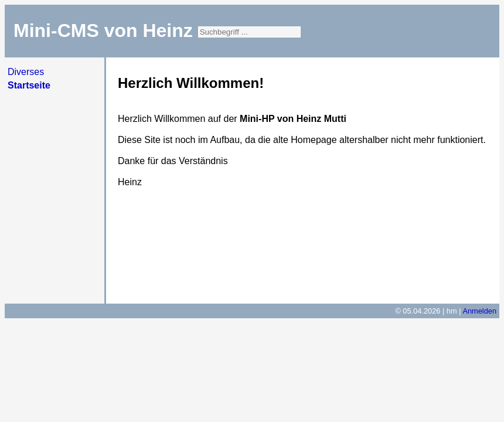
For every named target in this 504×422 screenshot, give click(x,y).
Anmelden (479, 311)
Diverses (26, 72)
